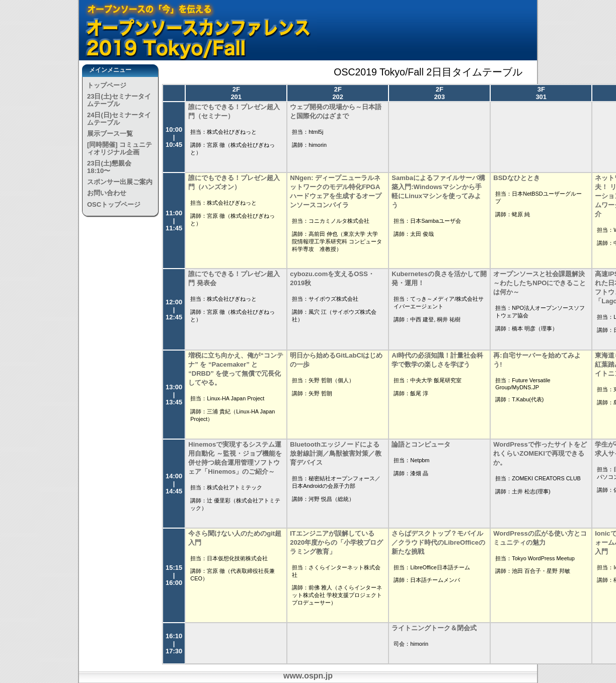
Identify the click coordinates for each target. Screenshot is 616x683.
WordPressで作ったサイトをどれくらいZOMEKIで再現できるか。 (540, 453)
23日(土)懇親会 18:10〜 (109, 167)
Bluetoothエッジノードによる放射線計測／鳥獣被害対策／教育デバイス (336, 453)
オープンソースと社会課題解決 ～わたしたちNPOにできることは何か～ (540, 283)
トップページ (107, 85)
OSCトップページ (114, 204)
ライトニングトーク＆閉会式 (434, 628)
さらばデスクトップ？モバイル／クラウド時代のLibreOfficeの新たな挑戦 (438, 542)
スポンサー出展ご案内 (120, 182)
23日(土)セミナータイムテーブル (119, 100)
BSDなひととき (516, 178)
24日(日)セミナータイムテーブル (119, 118)
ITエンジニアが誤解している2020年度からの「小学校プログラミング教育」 (336, 542)
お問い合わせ (107, 193)
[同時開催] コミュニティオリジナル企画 (120, 148)
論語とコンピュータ (421, 444)
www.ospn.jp (308, 676)
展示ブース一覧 (110, 134)
